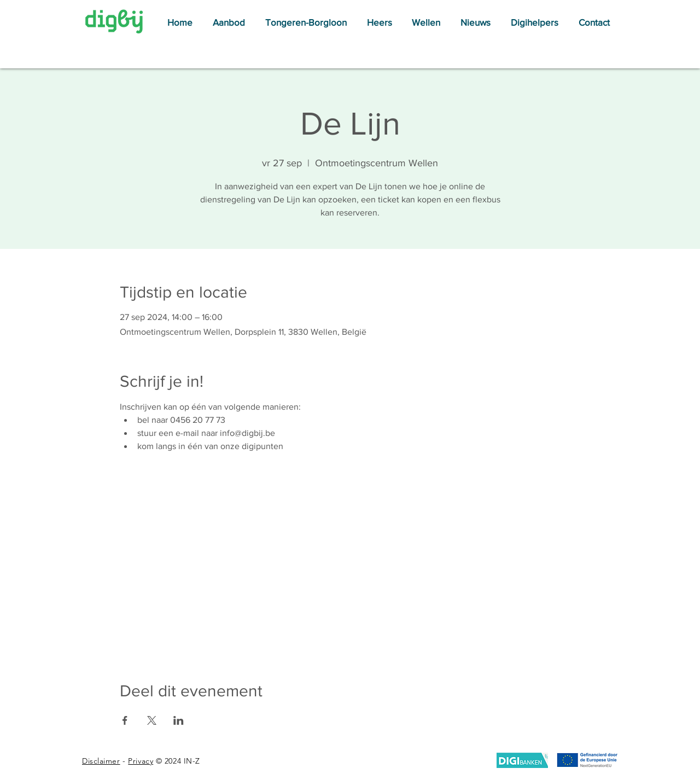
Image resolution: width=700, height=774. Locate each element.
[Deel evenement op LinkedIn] (179, 720)
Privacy (141, 761)
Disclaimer (101, 761)
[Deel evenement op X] (152, 720)
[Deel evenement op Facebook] (125, 720)
